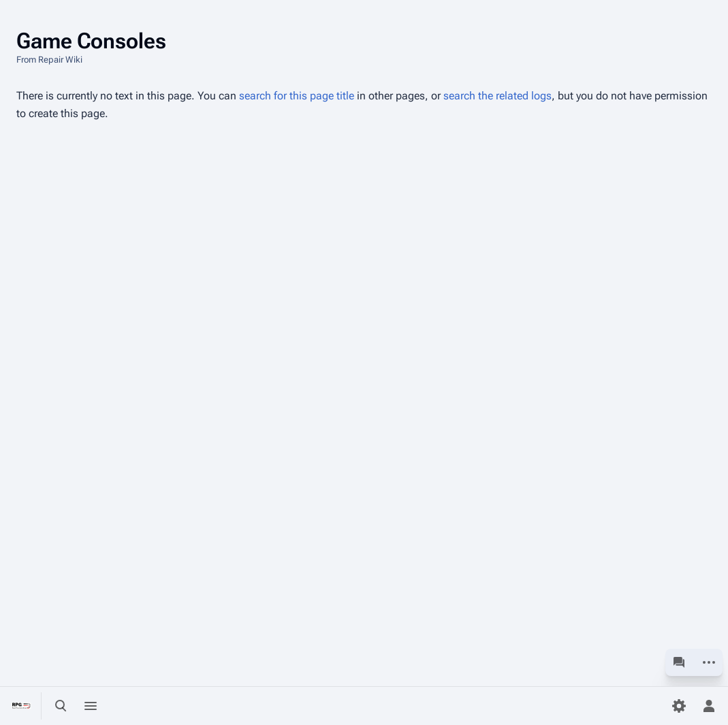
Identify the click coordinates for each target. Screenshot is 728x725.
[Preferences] (679, 706)
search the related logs (497, 96)
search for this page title (297, 96)
